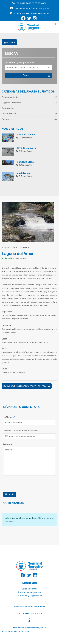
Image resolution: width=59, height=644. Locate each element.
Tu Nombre (9, 417)
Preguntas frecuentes (29, 591)
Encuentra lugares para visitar (20, 62)
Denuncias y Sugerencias (30, 594)
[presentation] (27, 485)
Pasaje (8, 248)
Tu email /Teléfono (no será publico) (21, 431)
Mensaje (8, 444)
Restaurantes (30, 114)
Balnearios (30, 119)
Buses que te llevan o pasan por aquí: (27, 386)
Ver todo (9, 43)
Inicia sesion (8, 258)
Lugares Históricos (30, 103)
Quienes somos (29, 587)
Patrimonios (30, 108)
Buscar (37, 75)
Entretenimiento (30, 97)
